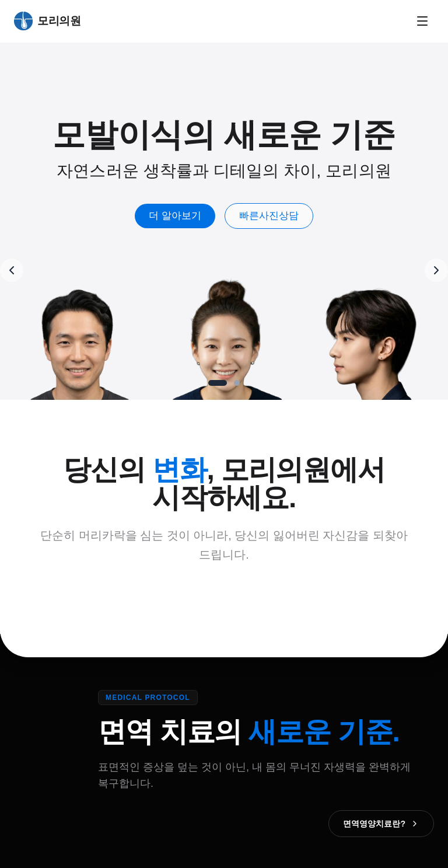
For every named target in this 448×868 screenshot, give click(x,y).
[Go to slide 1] (218, 383)
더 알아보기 (175, 216)
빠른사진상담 (269, 216)
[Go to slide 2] (237, 383)
